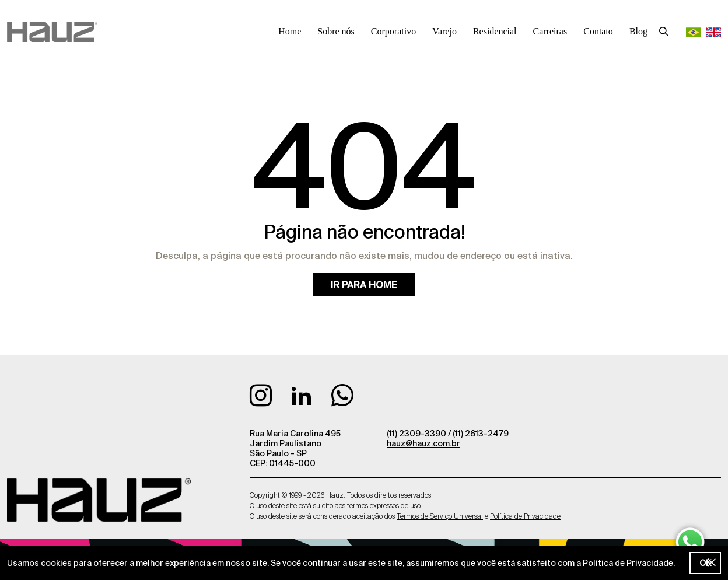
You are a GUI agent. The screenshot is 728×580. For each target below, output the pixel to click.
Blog (638, 31)
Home (290, 31)
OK (705, 563)
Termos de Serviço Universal (440, 516)
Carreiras (550, 31)
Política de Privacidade (628, 563)
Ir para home (364, 285)
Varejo (444, 31)
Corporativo (393, 31)
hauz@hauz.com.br (423, 443)
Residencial (495, 31)
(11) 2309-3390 (417, 434)
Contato (598, 31)
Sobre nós (336, 31)
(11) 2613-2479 (481, 434)
